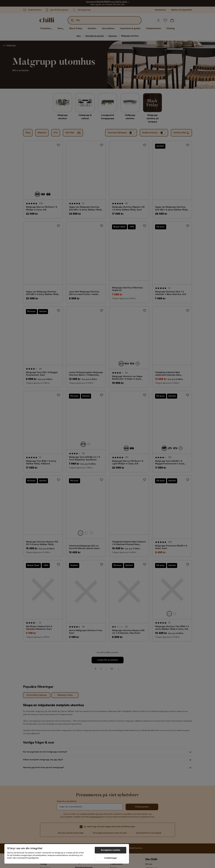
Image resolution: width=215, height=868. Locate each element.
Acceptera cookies (111, 850)
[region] (67, 854)
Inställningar (111, 858)
